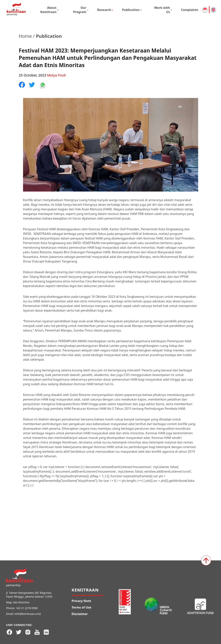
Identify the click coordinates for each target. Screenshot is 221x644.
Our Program (80, 10)
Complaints (190, 10)
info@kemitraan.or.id (28, 614)
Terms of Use (82, 607)
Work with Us (162, 10)
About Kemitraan (48, 10)
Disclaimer (80, 614)
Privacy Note (81, 601)
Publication (131, 10)
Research (104, 10)
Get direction (21, 602)
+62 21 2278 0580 (27, 608)
